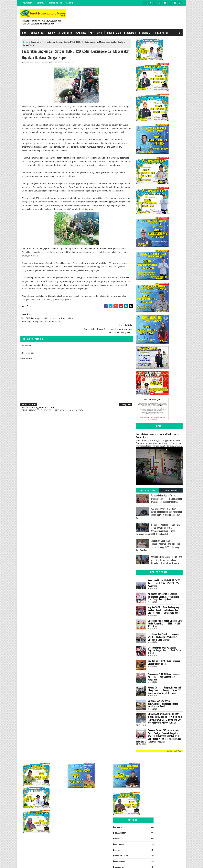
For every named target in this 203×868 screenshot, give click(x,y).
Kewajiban (27, 3)
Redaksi (70, 3)
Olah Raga (81, 33)
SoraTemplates (35, 863)
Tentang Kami (55, 3)
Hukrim (51, 33)
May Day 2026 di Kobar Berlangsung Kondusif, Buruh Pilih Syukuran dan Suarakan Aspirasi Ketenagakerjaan (163, 610)
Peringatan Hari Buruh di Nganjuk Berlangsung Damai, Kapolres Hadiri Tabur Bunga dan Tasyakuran (163, 597)
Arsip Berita (171, 490)
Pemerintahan (113, 33)
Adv (92, 33)
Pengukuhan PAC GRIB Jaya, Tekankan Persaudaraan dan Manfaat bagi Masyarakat (164, 677)
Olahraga (151, 815)
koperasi (150, 810)
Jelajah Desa (65, 33)
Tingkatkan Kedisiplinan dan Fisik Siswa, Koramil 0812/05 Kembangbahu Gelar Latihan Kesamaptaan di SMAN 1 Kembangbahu (158, 529)
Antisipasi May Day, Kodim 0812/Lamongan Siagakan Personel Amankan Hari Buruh (163, 703)
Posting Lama (124, 401)
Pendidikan (130, 33)
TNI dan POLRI (160, 33)
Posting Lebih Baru (29, 401)
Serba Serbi (38, 33)
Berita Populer (148, 490)
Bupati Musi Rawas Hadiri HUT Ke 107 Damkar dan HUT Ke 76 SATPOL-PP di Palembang (164, 583)
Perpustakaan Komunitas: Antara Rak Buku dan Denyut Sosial (157, 436)
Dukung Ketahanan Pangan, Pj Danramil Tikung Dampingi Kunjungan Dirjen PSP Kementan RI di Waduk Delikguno (165, 690)
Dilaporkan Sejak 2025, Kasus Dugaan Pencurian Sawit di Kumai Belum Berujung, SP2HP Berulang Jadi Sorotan (158, 545)
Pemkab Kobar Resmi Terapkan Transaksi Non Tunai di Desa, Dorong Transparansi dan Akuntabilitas (167, 499)
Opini (100, 33)
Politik (149, 844)
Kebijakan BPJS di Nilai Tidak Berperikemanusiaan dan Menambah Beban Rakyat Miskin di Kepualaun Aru (159, 513)
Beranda (41, 3)
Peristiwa (144, 33)
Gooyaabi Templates (60, 863)
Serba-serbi (36, 42)
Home (25, 33)
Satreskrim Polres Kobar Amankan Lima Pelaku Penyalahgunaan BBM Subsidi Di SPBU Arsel (165, 623)
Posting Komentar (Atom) (43, 404)
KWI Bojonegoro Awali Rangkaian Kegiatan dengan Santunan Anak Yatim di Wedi (164, 650)
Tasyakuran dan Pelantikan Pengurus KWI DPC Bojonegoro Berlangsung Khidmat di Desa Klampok (163, 637)
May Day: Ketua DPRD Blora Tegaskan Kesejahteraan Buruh (164, 662)
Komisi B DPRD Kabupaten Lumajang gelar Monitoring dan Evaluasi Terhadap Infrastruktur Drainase (166, 560)
